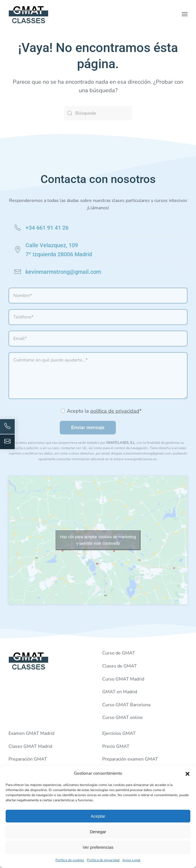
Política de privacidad (103, 860)
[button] (188, 773)
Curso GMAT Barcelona (126, 705)
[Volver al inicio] (29, 14)
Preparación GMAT (28, 759)
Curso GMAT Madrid (123, 679)
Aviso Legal (131, 860)
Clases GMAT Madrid (30, 746)
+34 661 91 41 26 (47, 228)
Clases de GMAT (120, 666)
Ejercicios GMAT (119, 733)
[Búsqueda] (98, 113)
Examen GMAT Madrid (31, 733)
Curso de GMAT (119, 653)
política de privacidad (115, 411)
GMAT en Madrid (120, 692)
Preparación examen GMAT (130, 759)
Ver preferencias (98, 847)
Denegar (98, 832)
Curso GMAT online (123, 718)
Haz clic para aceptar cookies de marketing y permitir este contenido (98, 540)
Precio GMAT (116, 746)
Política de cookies (70, 860)
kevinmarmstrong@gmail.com (63, 272)
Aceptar (98, 816)
